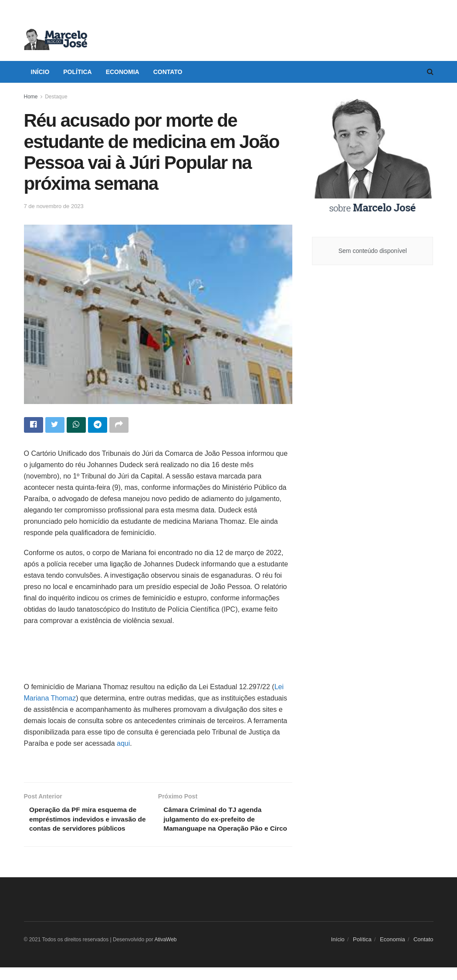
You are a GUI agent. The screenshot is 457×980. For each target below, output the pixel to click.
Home (31, 97)
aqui (123, 744)
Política (77, 72)
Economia (123, 72)
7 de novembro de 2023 (54, 206)
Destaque (56, 97)
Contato (168, 72)
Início (40, 72)
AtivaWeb (165, 952)
